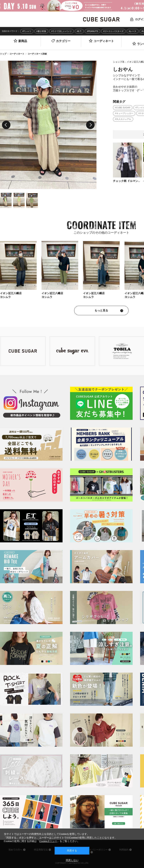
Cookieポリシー (48, 841)
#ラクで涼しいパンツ (61, 31)
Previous (6, 125)
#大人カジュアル (123, 119)
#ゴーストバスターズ (113, 31)
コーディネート (17, 54)
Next (90, 125)
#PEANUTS (92, 31)
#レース (133, 31)
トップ (3, 54)
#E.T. (79, 31)
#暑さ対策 (41, 31)
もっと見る (101, 310)
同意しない (72, 860)
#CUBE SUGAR (123, 108)
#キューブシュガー (124, 113)
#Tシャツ (27, 31)
